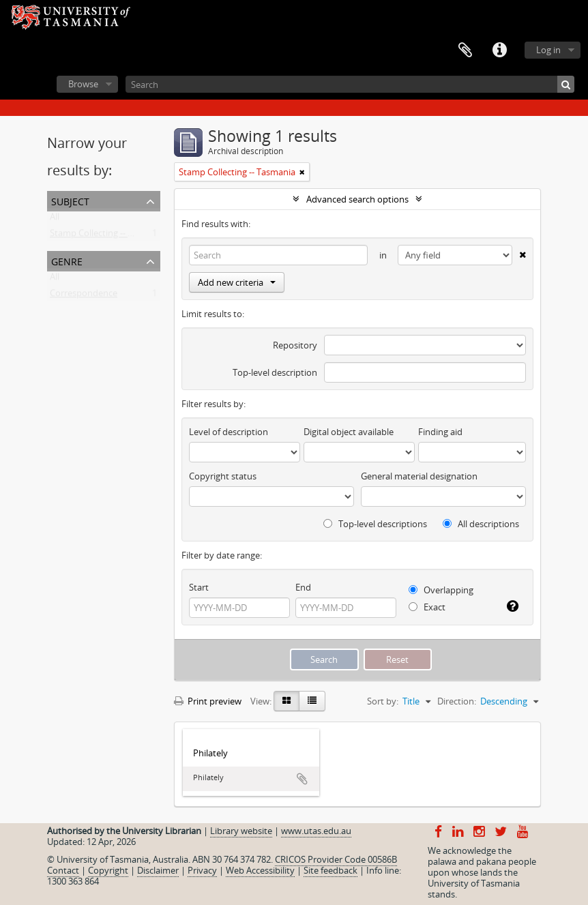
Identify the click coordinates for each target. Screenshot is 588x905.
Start (199, 587)
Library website (241, 831)
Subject (70, 200)
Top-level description (275, 372)
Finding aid (440, 432)
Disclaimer (158, 870)
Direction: (457, 701)
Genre (67, 260)
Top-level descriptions (375, 524)
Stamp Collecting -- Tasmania (108, 236)
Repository (295, 345)
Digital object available (349, 432)
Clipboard (465, 50)
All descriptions (481, 524)
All (55, 220)
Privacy (202, 870)
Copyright (108, 870)
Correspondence (84, 296)
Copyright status (223, 476)
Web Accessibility (260, 870)
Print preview (208, 701)
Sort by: (383, 701)
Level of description (229, 432)
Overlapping (441, 590)
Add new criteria (237, 282)
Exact (427, 607)
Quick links (499, 50)
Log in (548, 50)
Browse (83, 84)
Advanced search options (357, 199)
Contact (63, 870)
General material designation (419, 476)
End (303, 587)
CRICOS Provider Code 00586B (336, 859)
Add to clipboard (302, 779)
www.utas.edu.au (316, 831)
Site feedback (330, 870)
